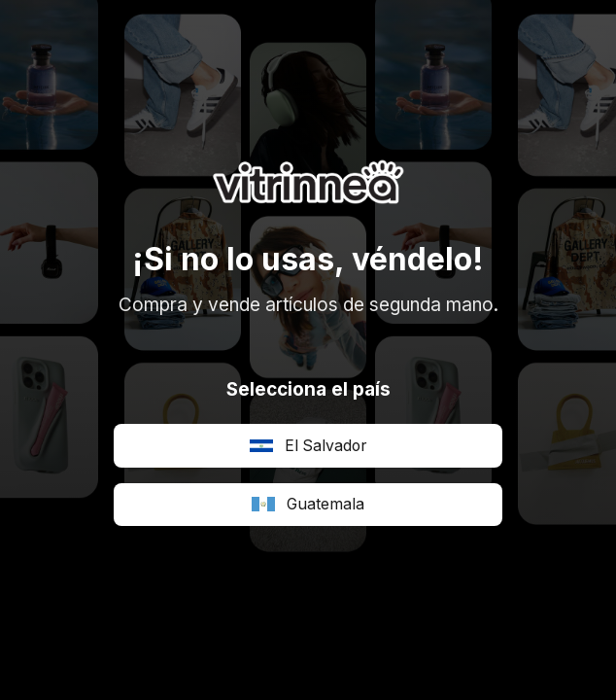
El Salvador (308, 446)
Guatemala (308, 504)
